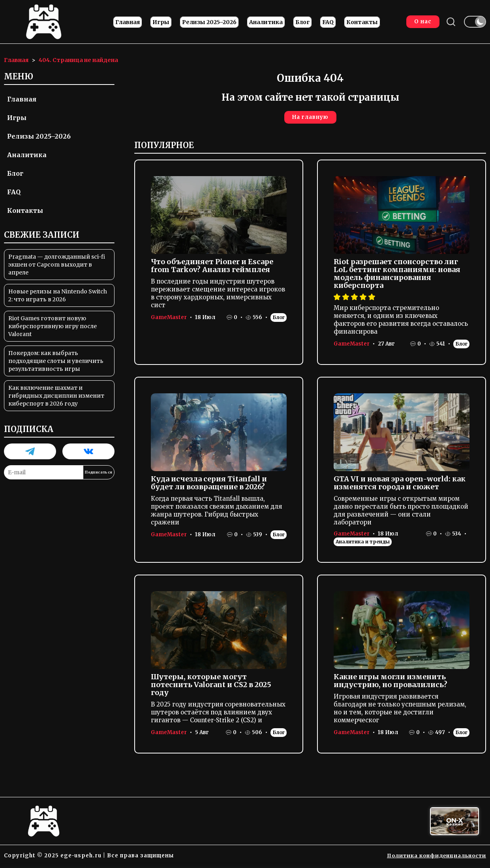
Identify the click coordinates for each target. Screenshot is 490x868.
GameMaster (169, 320)
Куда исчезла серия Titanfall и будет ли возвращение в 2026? (209, 485)
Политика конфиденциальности (435, 858)
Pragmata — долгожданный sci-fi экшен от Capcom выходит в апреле (57, 267)
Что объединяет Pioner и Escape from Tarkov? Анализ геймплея (212, 268)
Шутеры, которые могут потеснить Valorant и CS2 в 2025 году (211, 687)
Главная (127, 23)
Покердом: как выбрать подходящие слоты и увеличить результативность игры (56, 363)
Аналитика (265, 23)
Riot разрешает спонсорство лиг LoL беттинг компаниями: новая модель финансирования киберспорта (397, 276)
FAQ (327, 23)
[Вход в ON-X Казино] (454, 824)
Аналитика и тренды (363, 544)
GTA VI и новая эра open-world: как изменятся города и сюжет (400, 485)
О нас (421, 23)
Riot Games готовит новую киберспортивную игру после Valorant (53, 329)
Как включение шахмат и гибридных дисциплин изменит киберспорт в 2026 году (56, 398)
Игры (160, 23)
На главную (310, 119)
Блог (302, 23)
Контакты (361, 23)
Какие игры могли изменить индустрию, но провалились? (390, 683)
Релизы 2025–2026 (208, 23)
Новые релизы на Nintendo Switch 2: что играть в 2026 (58, 298)
